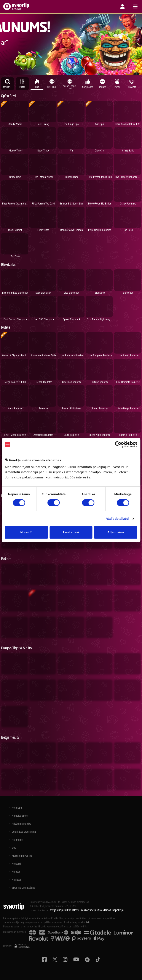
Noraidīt (26, 532)
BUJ (14, 848)
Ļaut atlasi (71, 532)
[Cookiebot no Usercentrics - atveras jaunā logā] (118, 444)
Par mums (17, 840)
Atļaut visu (116, 532)
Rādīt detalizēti (117, 519)
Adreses (16, 872)
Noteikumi (17, 808)
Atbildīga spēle (20, 816)
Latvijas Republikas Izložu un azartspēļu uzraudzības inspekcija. (86, 910)
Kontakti (16, 864)
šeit (88, 922)
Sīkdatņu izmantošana (23, 888)
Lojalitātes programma (24, 832)
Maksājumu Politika (22, 856)
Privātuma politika (22, 824)
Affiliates (17, 880)
